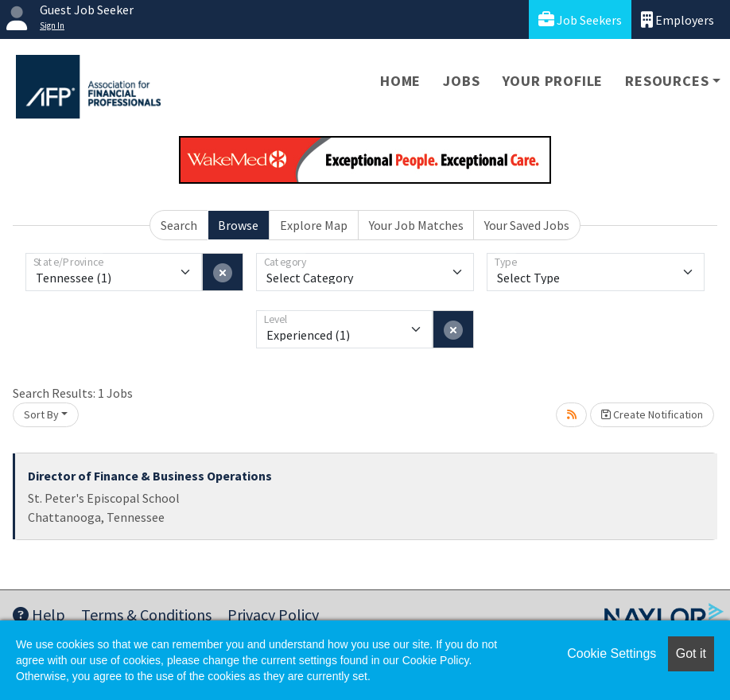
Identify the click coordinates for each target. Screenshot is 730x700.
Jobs (461, 81)
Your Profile (553, 81)
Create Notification (652, 414)
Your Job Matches (416, 225)
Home (400, 81)
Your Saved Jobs (527, 225)
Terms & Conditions (146, 614)
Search (179, 225)
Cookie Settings (612, 653)
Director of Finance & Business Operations (150, 476)
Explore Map (314, 225)
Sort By (41, 414)
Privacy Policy (273, 614)
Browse (238, 225)
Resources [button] (667, 81)
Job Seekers (580, 19)
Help (39, 614)
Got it (691, 653)
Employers (678, 19)
